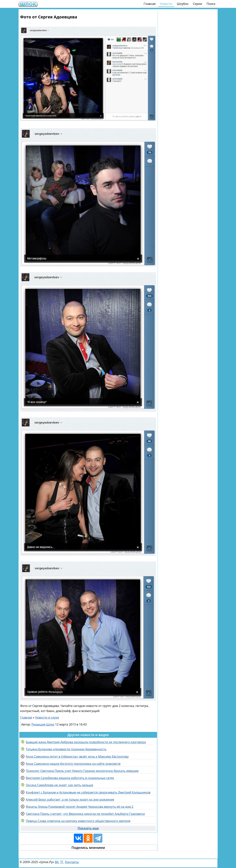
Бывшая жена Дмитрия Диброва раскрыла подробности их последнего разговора (86, 742)
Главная (149, 4)
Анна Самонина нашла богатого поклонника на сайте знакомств (73, 764)
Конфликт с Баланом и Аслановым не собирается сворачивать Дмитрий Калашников (88, 792)
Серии (197, 4)
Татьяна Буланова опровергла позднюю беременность (66, 749)
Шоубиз (183, 4)
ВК (57, 862)
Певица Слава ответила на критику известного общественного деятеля (78, 821)
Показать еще (88, 828)
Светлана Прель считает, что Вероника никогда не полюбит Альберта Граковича (85, 814)
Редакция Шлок (43, 724)
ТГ (62, 862)
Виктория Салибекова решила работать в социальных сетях (70, 778)
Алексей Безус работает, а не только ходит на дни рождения (70, 799)
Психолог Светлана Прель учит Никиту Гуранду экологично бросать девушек (82, 771)
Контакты (72, 862)
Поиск (211, 4)
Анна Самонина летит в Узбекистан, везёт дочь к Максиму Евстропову (77, 756)
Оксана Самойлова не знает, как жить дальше (60, 785)
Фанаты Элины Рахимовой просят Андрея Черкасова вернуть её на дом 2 (80, 807)
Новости (166, 4)
